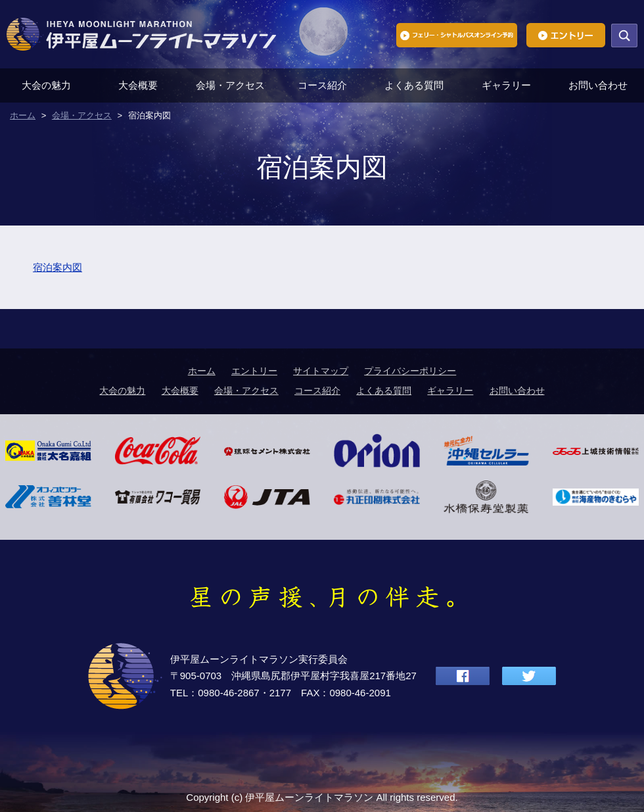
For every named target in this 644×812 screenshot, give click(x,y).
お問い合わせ (598, 85)
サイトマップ (321, 371)
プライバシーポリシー (410, 371)
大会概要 (138, 85)
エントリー (254, 371)
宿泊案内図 (57, 267)
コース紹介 (322, 85)
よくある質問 (414, 85)
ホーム (202, 371)
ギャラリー (506, 85)
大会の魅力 (46, 85)
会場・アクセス (230, 85)
